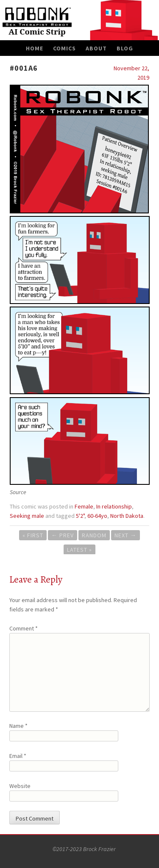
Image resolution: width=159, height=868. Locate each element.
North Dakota (127, 516)
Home (35, 48)
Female (84, 506)
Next (126, 535)
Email (18, 756)
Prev (63, 535)
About (96, 48)
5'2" (80, 516)
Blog (125, 48)
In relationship (114, 506)
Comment (24, 628)
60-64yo (97, 516)
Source (18, 492)
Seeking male (27, 516)
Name (18, 726)
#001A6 (24, 68)
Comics (64, 48)
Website (20, 786)
